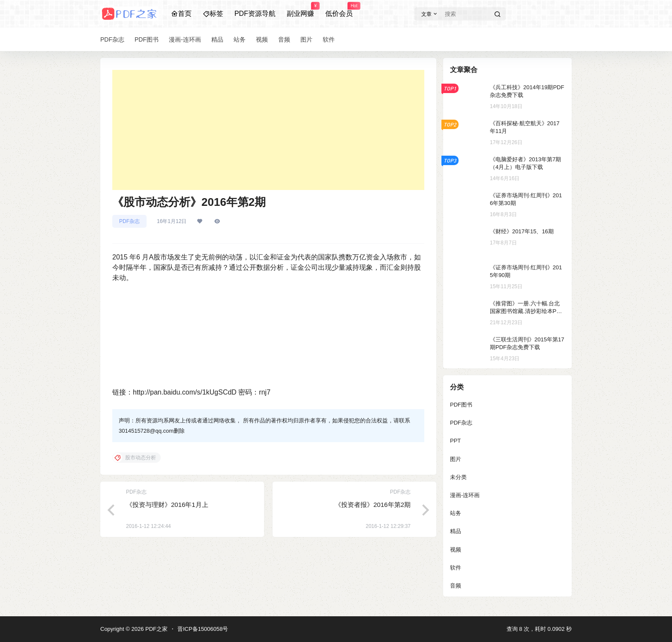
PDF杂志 (129, 221)
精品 (456, 531)
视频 (456, 550)
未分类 (458, 477)
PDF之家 (156, 629)
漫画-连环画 (465, 495)
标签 (213, 14)
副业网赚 (300, 10)
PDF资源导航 (255, 14)
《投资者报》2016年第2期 (373, 505)
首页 (181, 14)
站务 (456, 513)
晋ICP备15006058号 (203, 629)
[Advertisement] (268, 130)
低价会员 (339, 10)
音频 (456, 586)
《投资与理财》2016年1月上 (167, 505)
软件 (456, 568)
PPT (455, 441)
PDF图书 (461, 405)
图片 (456, 459)
